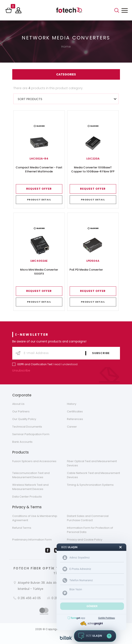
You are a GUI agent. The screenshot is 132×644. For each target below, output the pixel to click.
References (75, 419)
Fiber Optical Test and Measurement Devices (92, 463)
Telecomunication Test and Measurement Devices (31, 475)
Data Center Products (27, 497)
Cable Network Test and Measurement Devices (93, 475)
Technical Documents (27, 427)
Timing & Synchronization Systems (90, 485)
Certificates (75, 411)
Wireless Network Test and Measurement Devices (30, 487)
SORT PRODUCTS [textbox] (30, 99)
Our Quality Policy (24, 419)
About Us (18, 404)
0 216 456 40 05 (29, 598)
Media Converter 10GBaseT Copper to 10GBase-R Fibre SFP (93, 170)
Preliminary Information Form (32, 540)
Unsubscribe (22, 370)
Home (66, 47)
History (72, 404)
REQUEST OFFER (39, 189)
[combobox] (66, 99)
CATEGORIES (66, 74)
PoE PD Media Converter (86, 270)
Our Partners (21, 411)
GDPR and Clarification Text (35, 364)
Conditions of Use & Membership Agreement (35, 518)
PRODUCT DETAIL (39, 200)
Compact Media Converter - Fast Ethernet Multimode (39, 170)
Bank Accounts (22, 442)
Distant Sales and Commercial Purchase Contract (88, 518)
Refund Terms (22, 528)
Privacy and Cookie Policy (85, 540)
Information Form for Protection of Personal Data (90, 530)
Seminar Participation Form (31, 434)
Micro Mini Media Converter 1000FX (39, 272)
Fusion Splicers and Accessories (34, 461)
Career (72, 427)
